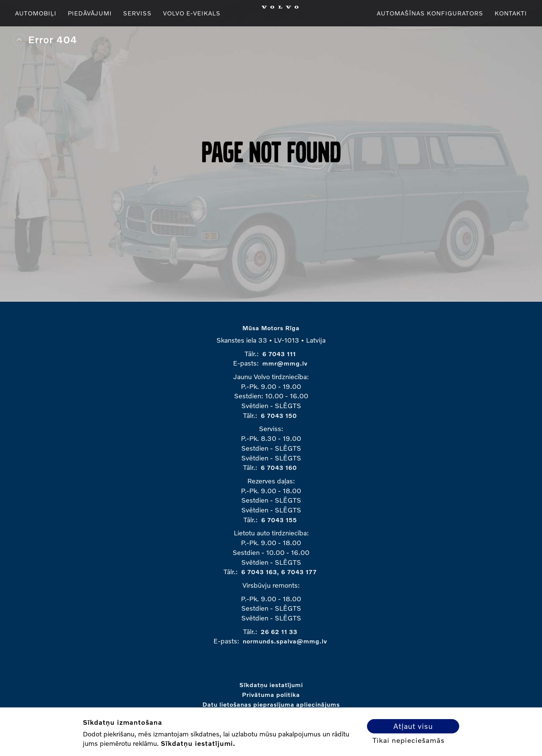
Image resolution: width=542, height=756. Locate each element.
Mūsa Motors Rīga (271, 328)
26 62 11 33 (279, 632)
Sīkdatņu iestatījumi (271, 685)
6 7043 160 (279, 467)
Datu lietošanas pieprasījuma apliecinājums (271, 704)
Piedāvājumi (90, 13)
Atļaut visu (413, 726)
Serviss (137, 13)
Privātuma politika (271, 694)
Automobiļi (36, 13)
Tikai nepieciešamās (409, 740)
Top (19, 40)
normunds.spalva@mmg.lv (285, 641)
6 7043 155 (279, 520)
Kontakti (511, 13)
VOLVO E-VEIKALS (192, 13)
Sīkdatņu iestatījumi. (198, 743)
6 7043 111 (279, 354)
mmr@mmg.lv (285, 363)
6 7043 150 (279, 415)
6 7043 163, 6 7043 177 (279, 572)
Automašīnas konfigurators (430, 13)
